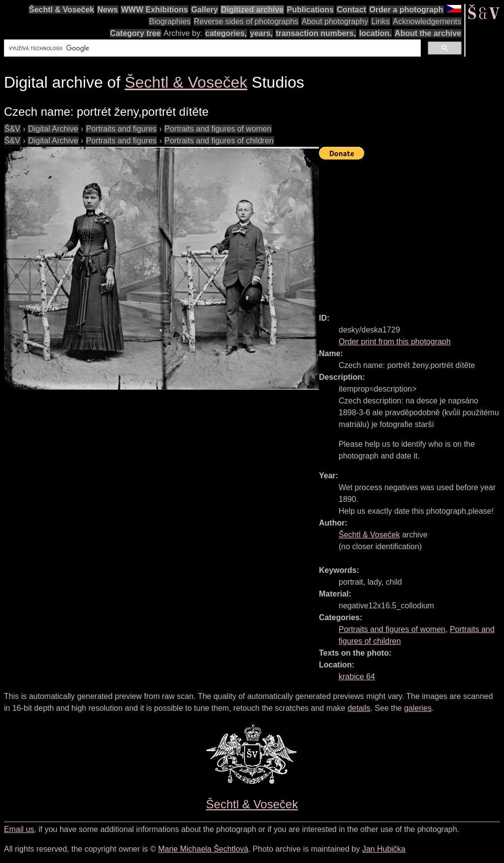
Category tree (136, 33)
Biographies (170, 21)
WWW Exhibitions (155, 10)
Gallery (204, 10)
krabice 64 (357, 677)
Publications (310, 10)
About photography (335, 21)
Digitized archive (252, 10)
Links (380, 21)
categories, (226, 33)
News (108, 10)
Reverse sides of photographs (246, 21)
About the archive (428, 33)
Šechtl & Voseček (62, 10)
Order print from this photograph (395, 342)
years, (261, 33)
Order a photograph (406, 10)
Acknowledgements (427, 21)
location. (376, 33)
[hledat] (211, 48)
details (359, 708)
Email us (19, 829)
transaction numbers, (316, 33)
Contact (351, 10)
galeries (418, 708)
